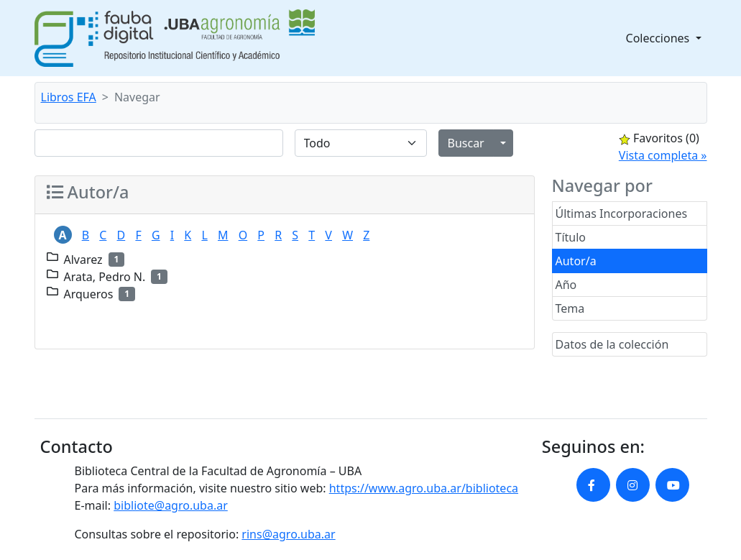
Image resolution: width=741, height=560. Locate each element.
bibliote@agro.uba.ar (171, 505)
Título (571, 237)
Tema (570, 308)
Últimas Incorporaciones (622, 214)
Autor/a (576, 261)
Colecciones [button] (659, 38)
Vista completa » (663, 155)
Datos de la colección (612, 344)
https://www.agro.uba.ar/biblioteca (424, 488)
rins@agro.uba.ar (288, 534)
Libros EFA (69, 97)
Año (566, 285)
